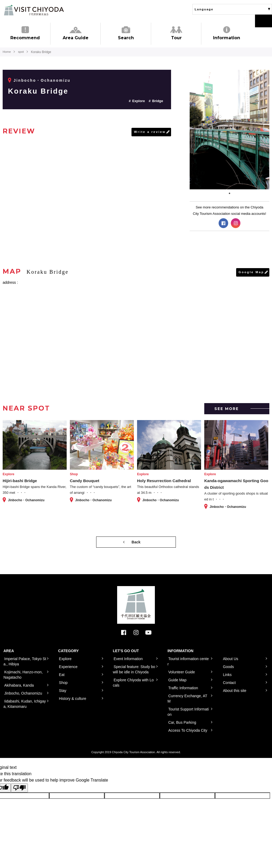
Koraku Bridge (41, 91)
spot (22, 52)
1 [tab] (229, 193)
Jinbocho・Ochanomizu (42, 80)
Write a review (150, 132)
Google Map (251, 272)
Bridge (158, 101)
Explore (139, 101)
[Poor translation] (19, 788)
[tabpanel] (229, 130)
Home (7, 52)
